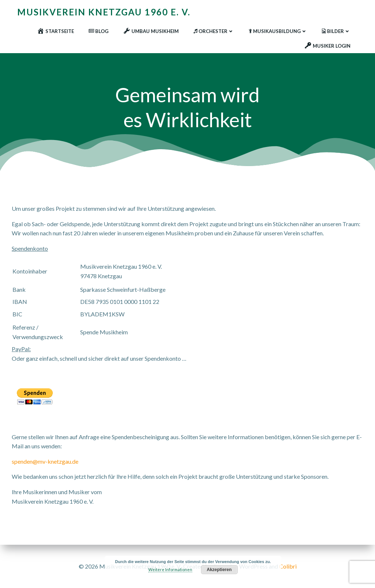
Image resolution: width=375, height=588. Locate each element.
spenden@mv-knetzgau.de (45, 461)
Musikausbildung (278, 31)
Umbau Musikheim (151, 31)
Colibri (288, 566)
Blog (99, 31)
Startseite (55, 31)
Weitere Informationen (170, 569)
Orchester (214, 31)
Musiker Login (327, 46)
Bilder (336, 31)
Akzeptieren (219, 570)
